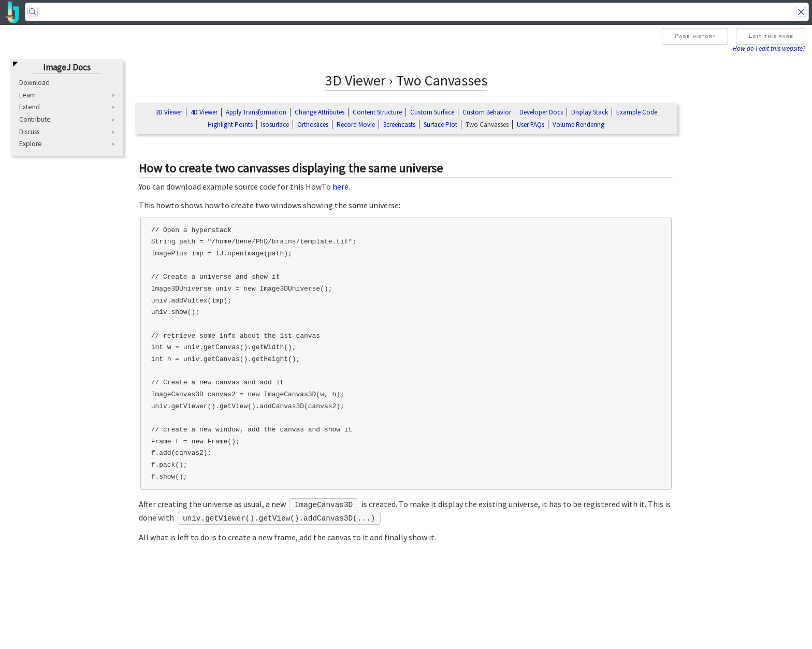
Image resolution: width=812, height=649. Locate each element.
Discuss (29, 132)
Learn (27, 95)
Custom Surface (432, 112)
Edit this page (771, 36)
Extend (30, 107)
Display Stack (590, 112)
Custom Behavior (487, 112)
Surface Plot (440, 125)
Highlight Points (230, 125)
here (340, 186)
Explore (31, 144)
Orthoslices (313, 125)
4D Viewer (204, 112)
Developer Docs (541, 112)
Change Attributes (320, 112)
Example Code (637, 112)
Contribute (35, 119)
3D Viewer (169, 112)
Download (34, 83)
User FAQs (531, 125)
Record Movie (356, 125)
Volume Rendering (578, 125)
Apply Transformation (256, 112)
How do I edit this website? (769, 48)
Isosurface (275, 125)
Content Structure (377, 112)
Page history (695, 36)
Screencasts (399, 125)
